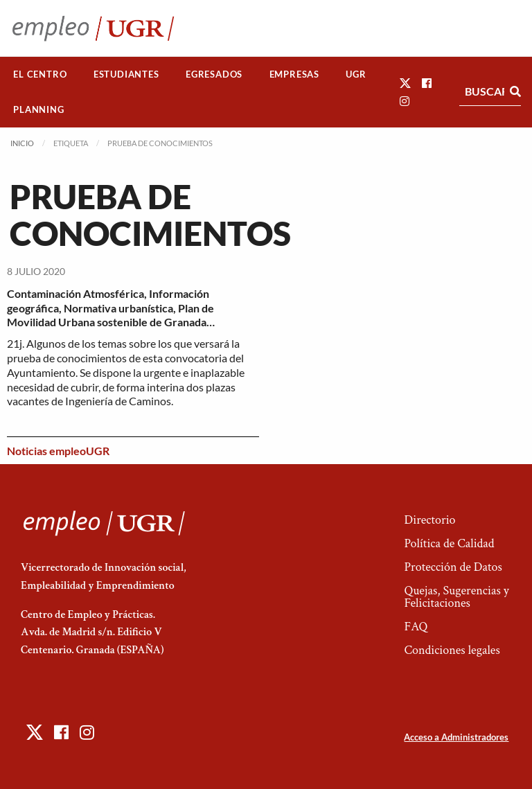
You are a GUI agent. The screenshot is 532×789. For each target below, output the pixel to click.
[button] (405, 83)
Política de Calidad (449, 543)
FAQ (416, 627)
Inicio (22, 143)
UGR (356, 74)
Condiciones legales (452, 650)
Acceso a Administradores (456, 737)
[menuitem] (40, 74)
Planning (38, 109)
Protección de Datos (453, 567)
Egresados (214, 74)
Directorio (429, 520)
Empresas (294, 74)
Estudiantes (126, 74)
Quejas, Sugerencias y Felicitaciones (456, 597)
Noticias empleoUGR (58, 451)
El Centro (40, 74)
